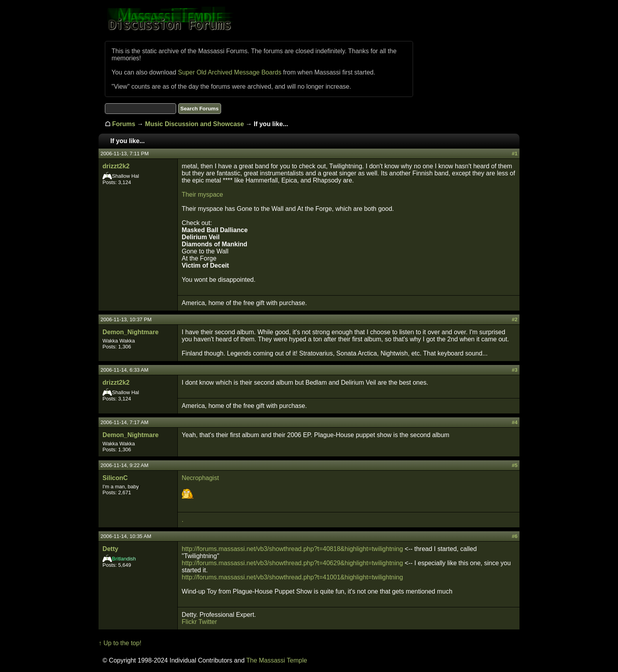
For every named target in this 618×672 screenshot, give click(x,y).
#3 (514, 370)
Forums (124, 124)
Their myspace (202, 195)
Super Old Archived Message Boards (230, 72)
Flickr (189, 622)
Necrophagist (200, 478)
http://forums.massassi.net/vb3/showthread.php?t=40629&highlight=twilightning (292, 563)
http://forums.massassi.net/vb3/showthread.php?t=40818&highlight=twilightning (292, 549)
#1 (514, 154)
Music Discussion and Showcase (195, 124)
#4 (514, 422)
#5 (514, 465)
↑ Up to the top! (120, 643)
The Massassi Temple (277, 660)
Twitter (208, 622)
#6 (514, 536)
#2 (514, 319)
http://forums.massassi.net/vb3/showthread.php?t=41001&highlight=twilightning (292, 577)
